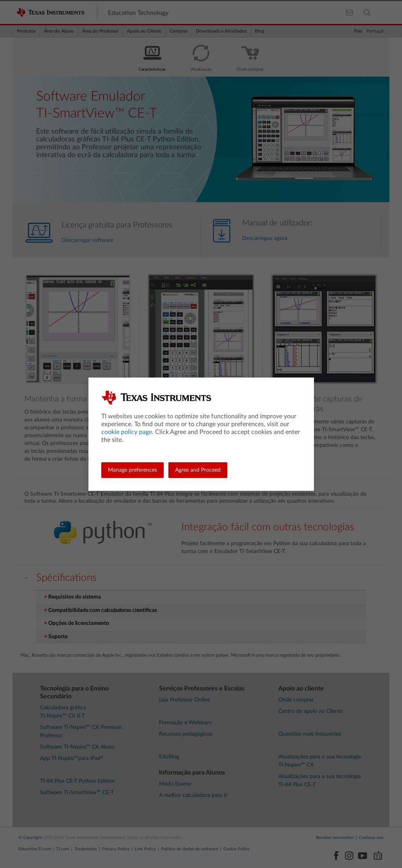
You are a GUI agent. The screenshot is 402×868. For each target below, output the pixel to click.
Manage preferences (132, 470)
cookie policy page (127, 432)
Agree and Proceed (198, 470)
